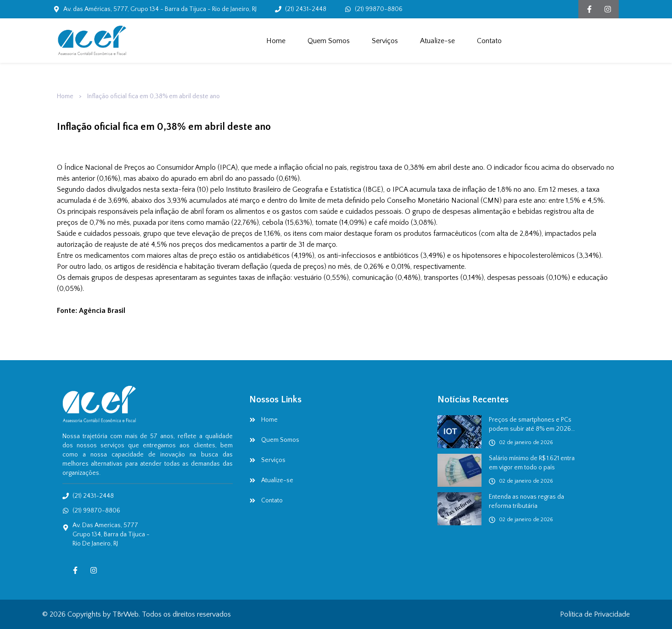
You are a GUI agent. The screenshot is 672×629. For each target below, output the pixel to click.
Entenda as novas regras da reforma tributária (526, 501)
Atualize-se (437, 41)
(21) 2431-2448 (306, 9)
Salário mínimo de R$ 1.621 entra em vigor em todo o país (532, 463)
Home (276, 41)
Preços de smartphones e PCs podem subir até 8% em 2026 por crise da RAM (530, 425)
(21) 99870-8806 (379, 9)
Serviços (385, 41)
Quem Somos (329, 41)
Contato (489, 41)
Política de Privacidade (595, 614)
